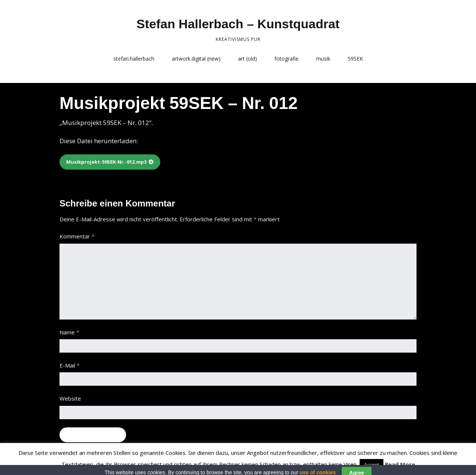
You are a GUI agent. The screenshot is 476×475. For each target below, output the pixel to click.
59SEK (355, 59)
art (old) (247, 59)
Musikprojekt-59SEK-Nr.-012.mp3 (106, 162)
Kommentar (77, 236)
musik (323, 59)
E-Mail (70, 365)
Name (69, 332)
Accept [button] (372, 465)
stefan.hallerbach (134, 59)
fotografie (287, 59)
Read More (400, 464)
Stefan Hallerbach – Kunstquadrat (238, 24)
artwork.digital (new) (196, 59)
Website (70, 398)
